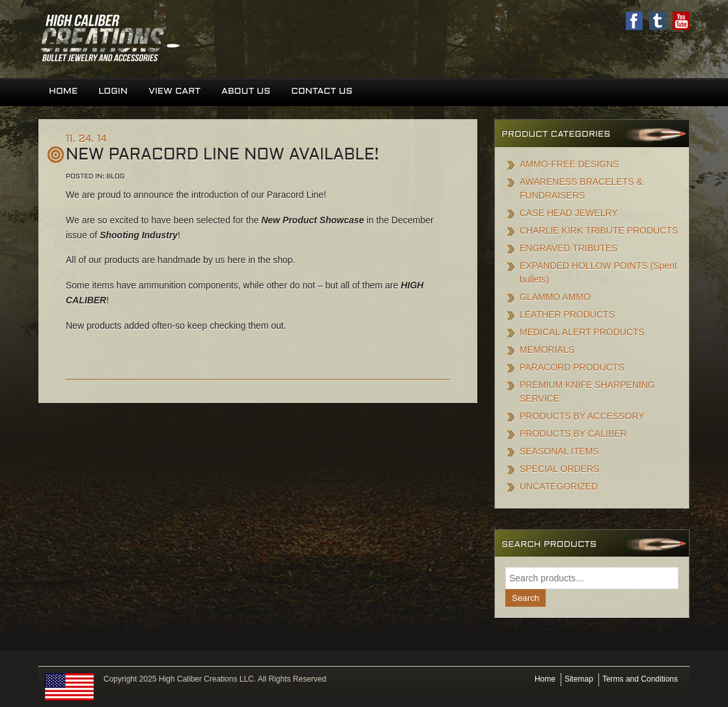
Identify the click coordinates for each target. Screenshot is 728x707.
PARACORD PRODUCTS (572, 367)
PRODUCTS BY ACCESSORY (582, 416)
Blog (115, 177)
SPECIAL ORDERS (559, 469)
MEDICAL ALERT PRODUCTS (582, 332)
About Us (246, 91)
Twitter (658, 21)
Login (113, 91)
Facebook (634, 21)
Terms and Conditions (640, 679)
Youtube (681, 21)
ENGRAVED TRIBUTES (568, 248)
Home (63, 91)
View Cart (175, 91)
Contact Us (322, 91)
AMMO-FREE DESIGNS (569, 164)
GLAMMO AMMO (555, 297)
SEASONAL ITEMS (559, 451)
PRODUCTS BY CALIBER (573, 434)
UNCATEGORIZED (559, 486)
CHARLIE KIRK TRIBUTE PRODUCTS (599, 230)
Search (525, 598)
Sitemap (579, 679)
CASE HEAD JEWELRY (569, 213)
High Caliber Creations (201, 39)
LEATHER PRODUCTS (567, 314)
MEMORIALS (547, 350)
